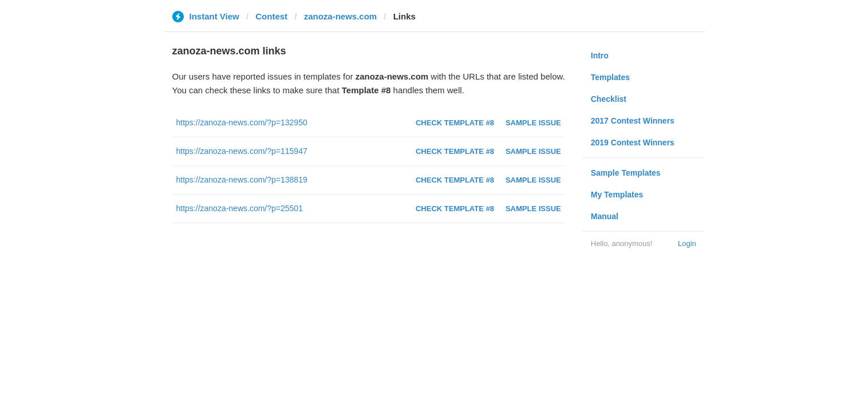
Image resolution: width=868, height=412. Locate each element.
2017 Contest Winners (633, 121)
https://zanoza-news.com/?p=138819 (242, 180)
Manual (605, 216)
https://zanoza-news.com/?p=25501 (240, 208)
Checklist (609, 99)
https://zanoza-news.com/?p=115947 (242, 151)
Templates (610, 77)
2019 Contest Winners (633, 142)
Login (687, 243)
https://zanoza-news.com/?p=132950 (242, 122)
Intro (600, 56)
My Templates (617, 195)
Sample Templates (626, 173)
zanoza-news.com (341, 16)
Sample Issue (533, 123)
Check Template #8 (455, 123)
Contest (271, 16)
